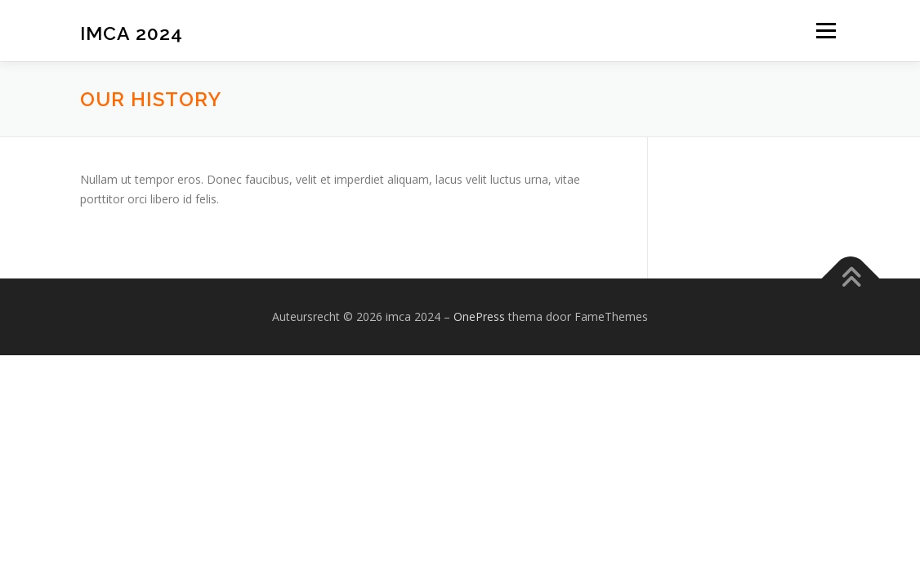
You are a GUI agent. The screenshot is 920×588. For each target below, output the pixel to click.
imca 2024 (132, 33)
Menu (826, 31)
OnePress (479, 316)
